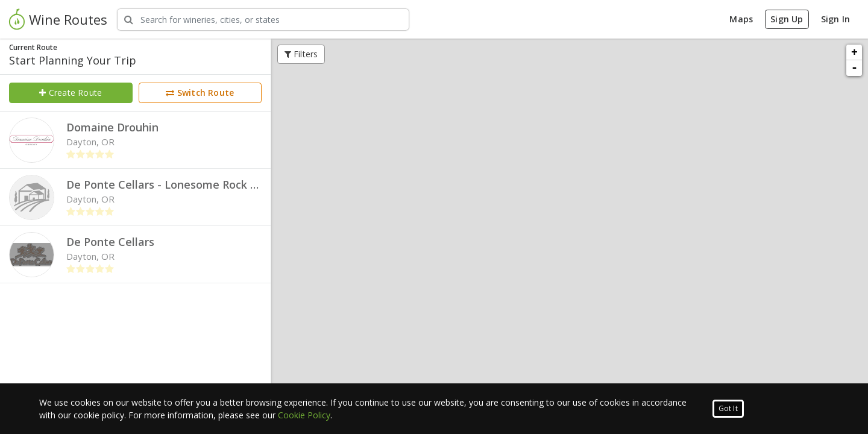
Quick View (570, 195)
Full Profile (626, 195)
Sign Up (787, 19)
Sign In (835, 19)
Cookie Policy (304, 415)
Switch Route (200, 93)
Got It (728, 408)
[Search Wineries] (263, 20)
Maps (741, 19)
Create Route (71, 93)
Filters (301, 54)
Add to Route (513, 195)
